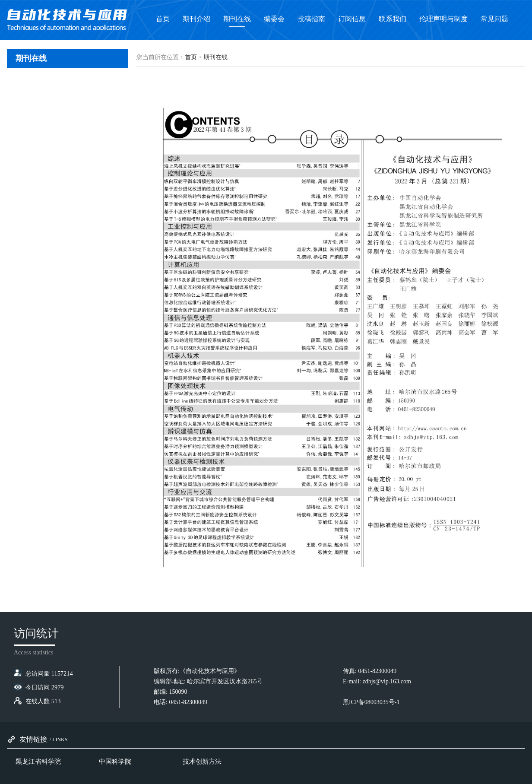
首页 (191, 57)
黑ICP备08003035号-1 (371, 702)
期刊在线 (215, 57)
